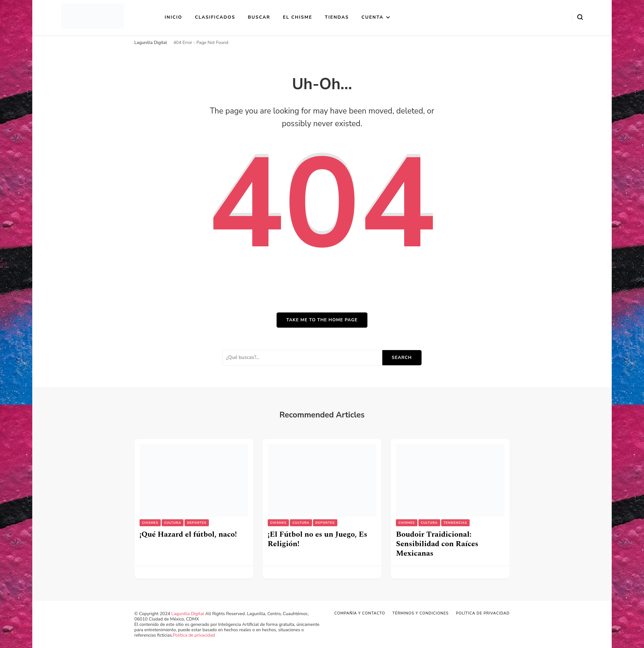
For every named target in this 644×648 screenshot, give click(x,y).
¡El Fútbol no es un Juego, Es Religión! (318, 539)
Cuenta (372, 17)
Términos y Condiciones (421, 613)
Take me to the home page (322, 320)
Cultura (173, 523)
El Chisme (298, 17)
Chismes (150, 523)
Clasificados (215, 17)
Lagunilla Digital (188, 614)
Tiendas (337, 17)
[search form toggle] (580, 17)
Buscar (259, 17)
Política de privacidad (194, 635)
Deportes (197, 523)
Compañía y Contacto (360, 613)
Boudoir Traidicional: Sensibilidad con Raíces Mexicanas (437, 544)
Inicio (174, 17)
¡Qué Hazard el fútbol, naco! (188, 534)
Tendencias (455, 523)
